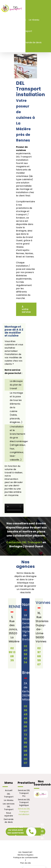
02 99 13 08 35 (42, 831)
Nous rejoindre (9, 814)
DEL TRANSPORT (25, 852)
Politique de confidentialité (26, 858)
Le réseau (9, 800)
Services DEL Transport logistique (24, 802)
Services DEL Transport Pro (24, 793)
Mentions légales (26, 855)
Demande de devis (9, 821)
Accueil (9, 790)
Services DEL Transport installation (24, 812)
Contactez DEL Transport (24, 542)
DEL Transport (9, 795)
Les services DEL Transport (9, 807)
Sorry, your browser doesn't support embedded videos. (14, 508)
